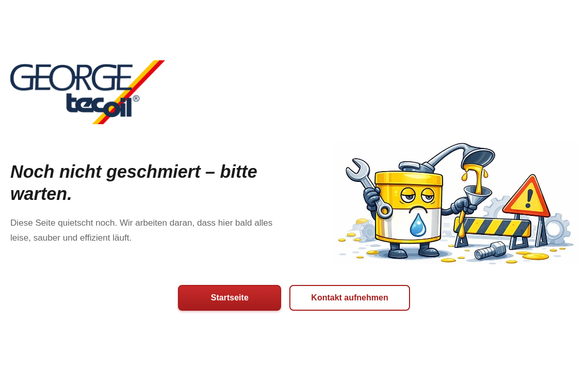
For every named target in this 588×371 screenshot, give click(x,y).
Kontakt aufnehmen (349, 298)
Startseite (230, 298)
